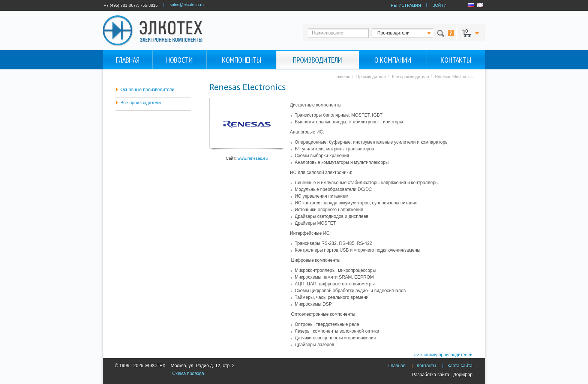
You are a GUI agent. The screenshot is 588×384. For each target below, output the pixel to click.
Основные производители (147, 90)
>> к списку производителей (443, 355)
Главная (128, 60)
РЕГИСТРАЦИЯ (406, 5)
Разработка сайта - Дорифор (442, 375)
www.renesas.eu (253, 158)
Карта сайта (460, 366)
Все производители (141, 103)
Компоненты (241, 60)
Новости (179, 60)
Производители (317, 60)
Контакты (456, 60)
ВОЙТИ (439, 5)
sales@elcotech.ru (187, 4)
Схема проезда (188, 373)
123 (409, 33)
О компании (393, 60)
